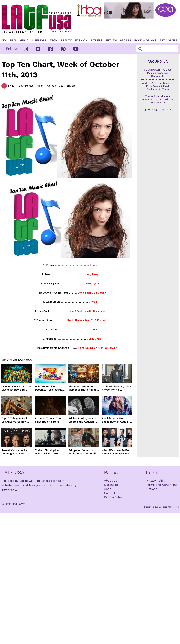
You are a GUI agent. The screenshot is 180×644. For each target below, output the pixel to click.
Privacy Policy (155, 481)
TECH (54, 41)
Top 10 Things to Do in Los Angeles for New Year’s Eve (15, 420)
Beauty (66, 41)
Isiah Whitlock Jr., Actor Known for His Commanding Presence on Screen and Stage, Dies (117, 388)
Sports (126, 41)
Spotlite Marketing (169, 507)
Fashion (81, 41)
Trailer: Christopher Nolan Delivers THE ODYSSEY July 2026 (47, 452)
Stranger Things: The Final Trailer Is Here (48, 420)
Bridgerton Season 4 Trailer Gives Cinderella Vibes (83, 452)
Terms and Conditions (162, 485)
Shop (108, 489)
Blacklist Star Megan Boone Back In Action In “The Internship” (116, 420)
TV (4, 41)
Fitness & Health (104, 41)
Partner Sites (113, 497)
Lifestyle (39, 41)
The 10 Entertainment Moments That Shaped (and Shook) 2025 (83, 388)
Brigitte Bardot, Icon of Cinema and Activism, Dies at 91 (82, 420)
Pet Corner (169, 41)
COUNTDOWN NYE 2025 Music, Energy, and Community (16, 388)
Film (13, 41)
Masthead (111, 485)
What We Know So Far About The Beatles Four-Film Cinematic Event (117, 452)
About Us (111, 481)
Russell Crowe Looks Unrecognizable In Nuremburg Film (14, 452)
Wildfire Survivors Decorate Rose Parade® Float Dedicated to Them (50, 388)
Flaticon (152, 489)
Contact (110, 493)
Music (24, 41)
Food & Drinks (145, 41)
